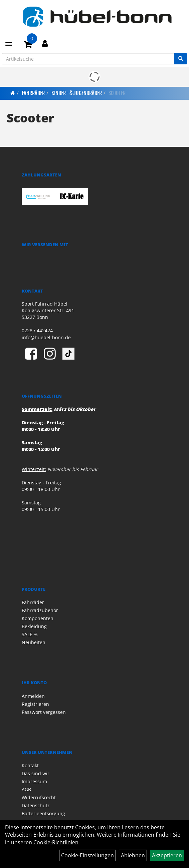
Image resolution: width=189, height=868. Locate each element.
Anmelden (33, 696)
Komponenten (38, 618)
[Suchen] (181, 59)
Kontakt (30, 765)
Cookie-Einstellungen (87, 855)
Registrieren (35, 704)
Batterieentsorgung (43, 813)
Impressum (34, 781)
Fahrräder (33, 93)
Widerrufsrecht (39, 797)
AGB (26, 789)
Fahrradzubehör (40, 610)
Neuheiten (34, 642)
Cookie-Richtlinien (56, 842)
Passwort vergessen (44, 712)
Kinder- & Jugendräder (77, 93)
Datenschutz (36, 805)
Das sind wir (36, 773)
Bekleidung (34, 626)
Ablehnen (133, 855)
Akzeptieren (167, 855)
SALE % (30, 634)
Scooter (117, 93)
